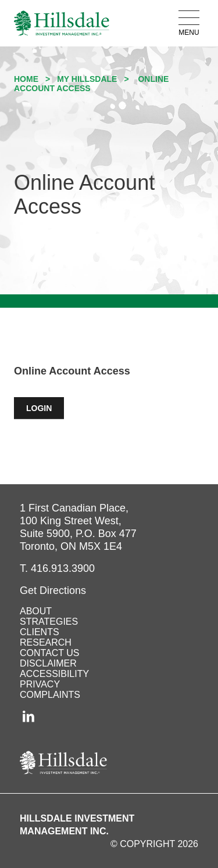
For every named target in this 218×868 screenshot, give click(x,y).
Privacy (40, 684)
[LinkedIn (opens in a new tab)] (29, 716)
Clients (40, 632)
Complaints (50, 695)
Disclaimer (48, 663)
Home (26, 79)
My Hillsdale (87, 79)
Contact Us (50, 653)
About (36, 611)
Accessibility (54, 674)
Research (46, 642)
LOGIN (45, 408)
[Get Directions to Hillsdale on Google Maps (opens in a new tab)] (53, 590)
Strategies (49, 622)
